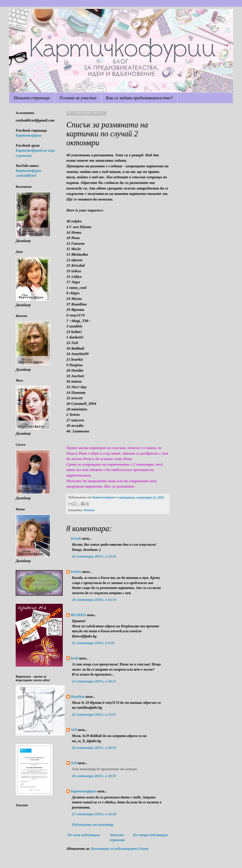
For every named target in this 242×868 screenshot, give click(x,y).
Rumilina (78, 697)
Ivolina (76, 572)
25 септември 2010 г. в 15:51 (94, 714)
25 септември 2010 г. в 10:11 (94, 681)
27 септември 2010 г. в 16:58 (94, 814)
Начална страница (32, 98)
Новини (89, 510)
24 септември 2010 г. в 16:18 (94, 600)
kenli (75, 658)
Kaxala (76, 538)
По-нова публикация (84, 835)
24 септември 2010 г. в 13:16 (94, 556)
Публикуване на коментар (93, 825)
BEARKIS (78, 615)
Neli (74, 730)
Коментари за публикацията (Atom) (120, 849)
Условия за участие (78, 98)
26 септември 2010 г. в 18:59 (94, 748)
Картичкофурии (84, 791)
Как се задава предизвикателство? (139, 98)
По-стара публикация (150, 835)
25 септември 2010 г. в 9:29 (93, 643)
